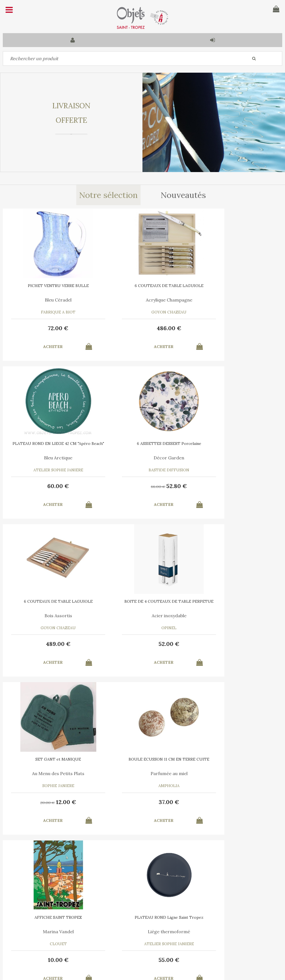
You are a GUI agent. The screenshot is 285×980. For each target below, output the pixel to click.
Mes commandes (22, 941)
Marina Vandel (236, 616)
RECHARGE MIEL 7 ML (142, 759)
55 (49, 802)
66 (38, 487)
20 (39, 645)
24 (243, 802)
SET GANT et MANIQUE (49, 601)
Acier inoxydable (236, 458)
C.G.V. (120, 900)
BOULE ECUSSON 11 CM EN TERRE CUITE (142, 603)
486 (142, 328)
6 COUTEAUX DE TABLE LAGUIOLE (142, 286)
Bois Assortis (142, 458)
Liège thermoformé (49, 773)
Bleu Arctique (236, 300)
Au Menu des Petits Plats (49, 616)
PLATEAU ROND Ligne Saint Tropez (49, 759)
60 (236, 328)
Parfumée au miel (142, 616)
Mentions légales (154, 900)
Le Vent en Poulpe (236, 773)
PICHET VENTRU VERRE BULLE (49, 286)
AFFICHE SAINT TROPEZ (236, 601)
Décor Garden (49, 458)
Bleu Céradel (49, 300)
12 (57, 644)
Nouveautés (184, 195)
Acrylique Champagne (142, 300)
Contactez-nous (22, 928)
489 (142, 486)
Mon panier (87, 928)
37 (142, 644)
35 (225, 803)
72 (49, 328)
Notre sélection (108, 195)
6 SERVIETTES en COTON (236, 759)
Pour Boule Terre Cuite (142, 773)
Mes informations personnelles (105, 941)
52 (57, 486)
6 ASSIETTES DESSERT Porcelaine (49, 444)
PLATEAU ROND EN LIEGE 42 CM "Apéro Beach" (236, 288)
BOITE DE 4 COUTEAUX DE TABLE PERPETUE (236, 445)
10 (236, 644)
